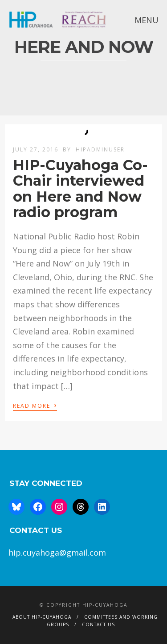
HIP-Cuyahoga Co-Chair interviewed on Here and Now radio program (80, 189)
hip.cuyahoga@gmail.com (57, 553)
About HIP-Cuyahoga (42, 617)
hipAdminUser (100, 149)
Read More (35, 405)
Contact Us (98, 624)
